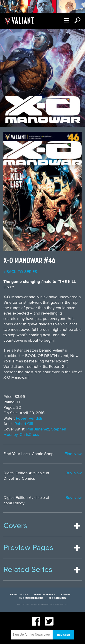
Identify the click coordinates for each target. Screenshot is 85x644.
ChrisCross (29, 435)
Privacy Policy (19, 595)
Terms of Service (44, 595)
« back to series (20, 272)
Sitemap (65, 595)
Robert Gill (24, 424)
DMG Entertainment (31, 598)
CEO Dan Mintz (57, 598)
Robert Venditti (29, 418)
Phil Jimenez (38, 429)
